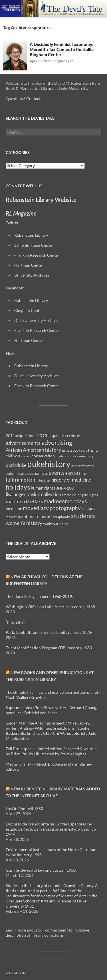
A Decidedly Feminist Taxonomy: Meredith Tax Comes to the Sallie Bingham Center (62, 49)
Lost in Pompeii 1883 (24, 808)
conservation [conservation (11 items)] (43, 456)
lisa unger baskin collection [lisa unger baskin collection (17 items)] (33, 494)
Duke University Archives (37, 320)
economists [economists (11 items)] (38, 473)
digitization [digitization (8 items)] (64, 456)
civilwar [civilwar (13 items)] (13, 456)
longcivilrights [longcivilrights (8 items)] (87, 495)
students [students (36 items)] (83, 516)
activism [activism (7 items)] (75, 436)
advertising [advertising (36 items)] (57, 442)
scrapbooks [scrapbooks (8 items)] (61, 517)
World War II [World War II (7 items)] (52, 524)
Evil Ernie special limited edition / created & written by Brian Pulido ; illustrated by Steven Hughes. (51, 751)
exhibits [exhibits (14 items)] (73, 473)
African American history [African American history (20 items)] (33, 450)
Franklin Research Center (37, 255)
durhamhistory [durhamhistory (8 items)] (83, 466)
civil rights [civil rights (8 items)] (91, 450)
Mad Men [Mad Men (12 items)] (34, 502)
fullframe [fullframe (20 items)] (16, 480)
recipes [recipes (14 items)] (88, 508)
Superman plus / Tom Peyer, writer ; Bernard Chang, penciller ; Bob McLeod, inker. (51, 710)
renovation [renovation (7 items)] (13, 517)
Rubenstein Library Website (41, 200)
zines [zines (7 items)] (65, 524)
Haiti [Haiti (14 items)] (32, 480)
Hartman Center (29, 265)
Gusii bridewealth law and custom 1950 (41, 870)
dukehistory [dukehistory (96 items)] (49, 464)
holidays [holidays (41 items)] (18, 487)
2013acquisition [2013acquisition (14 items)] (53, 435)
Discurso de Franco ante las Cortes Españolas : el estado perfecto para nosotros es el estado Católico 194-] (51, 829)
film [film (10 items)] (84, 473)
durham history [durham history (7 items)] (16, 473)
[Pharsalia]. (16, 622)
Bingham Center (29, 310)
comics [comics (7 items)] (26, 456)
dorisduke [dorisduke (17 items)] (16, 465)
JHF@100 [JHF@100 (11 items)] (65, 488)
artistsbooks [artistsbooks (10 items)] (72, 450)
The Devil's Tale (14, 973)
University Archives (32, 275)
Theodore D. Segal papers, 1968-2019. (39, 596)
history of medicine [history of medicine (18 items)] (71, 480)
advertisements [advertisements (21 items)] (23, 443)
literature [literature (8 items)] (69, 495)
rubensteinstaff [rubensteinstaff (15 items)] (37, 516)
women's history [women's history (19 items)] (24, 523)
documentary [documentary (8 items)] (83, 456)
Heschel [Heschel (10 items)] (44, 480)
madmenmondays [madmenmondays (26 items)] (65, 501)
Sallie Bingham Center (34, 245)
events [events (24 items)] (56, 473)
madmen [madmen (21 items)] (15, 501)
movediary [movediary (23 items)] (36, 508)
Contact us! (37, 99)
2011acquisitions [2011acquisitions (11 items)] (21, 436)
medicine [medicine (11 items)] (14, 509)
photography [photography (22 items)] (65, 508)
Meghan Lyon (63, 61)
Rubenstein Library (31, 235)
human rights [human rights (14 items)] (43, 488)
